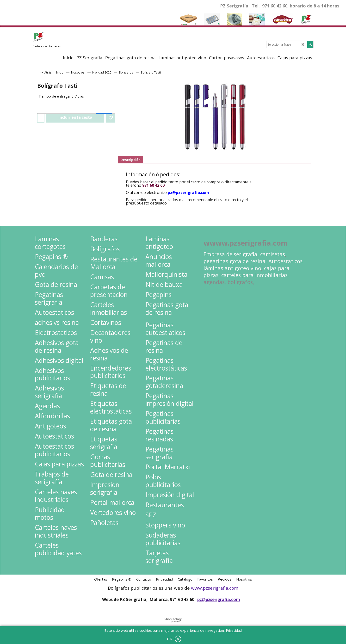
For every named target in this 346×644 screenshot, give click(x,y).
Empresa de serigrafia (230, 254)
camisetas (273, 254)
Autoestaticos (285, 261)
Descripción (130, 160)
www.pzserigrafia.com (215, 588)
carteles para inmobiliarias (254, 275)
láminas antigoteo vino (232, 268)
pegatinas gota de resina (235, 261)
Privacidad (234, 630)
